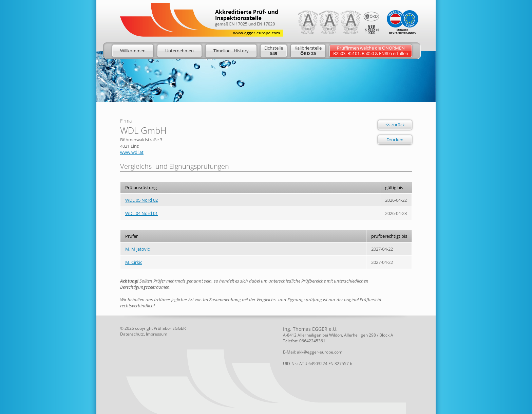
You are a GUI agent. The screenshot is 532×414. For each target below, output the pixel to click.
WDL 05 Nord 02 (141, 200)
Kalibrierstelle (308, 51)
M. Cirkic (134, 262)
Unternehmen (179, 51)
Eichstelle (274, 51)
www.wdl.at (132, 152)
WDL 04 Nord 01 (141, 213)
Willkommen (133, 51)
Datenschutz (132, 334)
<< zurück (395, 125)
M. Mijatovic (137, 249)
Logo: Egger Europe (202, 20)
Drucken (395, 140)
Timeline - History (231, 51)
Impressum (157, 334)
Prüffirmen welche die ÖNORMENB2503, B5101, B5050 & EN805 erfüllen (371, 51)
